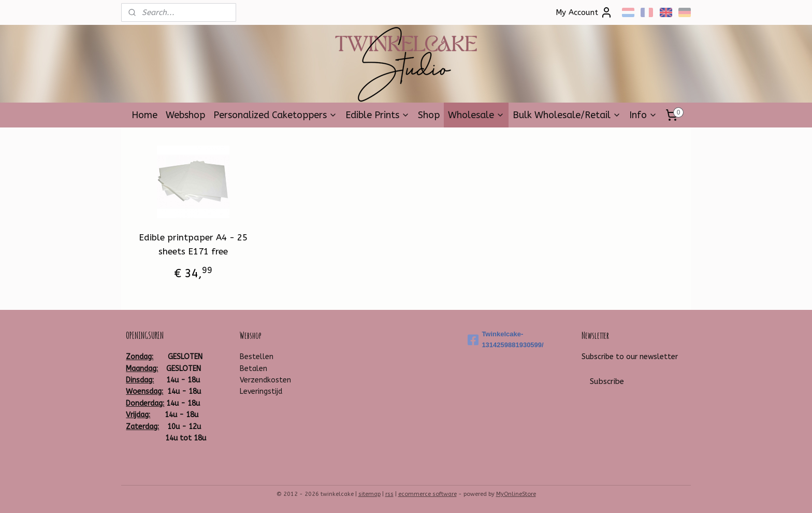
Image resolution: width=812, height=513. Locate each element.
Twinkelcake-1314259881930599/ (505, 339)
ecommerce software (427, 494)
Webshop (185, 115)
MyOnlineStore (516, 494)
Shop (429, 115)
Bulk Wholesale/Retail (567, 115)
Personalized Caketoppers (275, 115)
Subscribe (607, 381)
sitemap (369, 494)
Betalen (253, 369)
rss (389, 494)
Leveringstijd (261, 391)
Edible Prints (378, 115)
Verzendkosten (265, 380)
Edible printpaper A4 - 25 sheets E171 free (193, 244)
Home (144, 115)
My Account (584, 12)
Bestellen (257, 357)
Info (643, 115)
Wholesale (476, 115)
